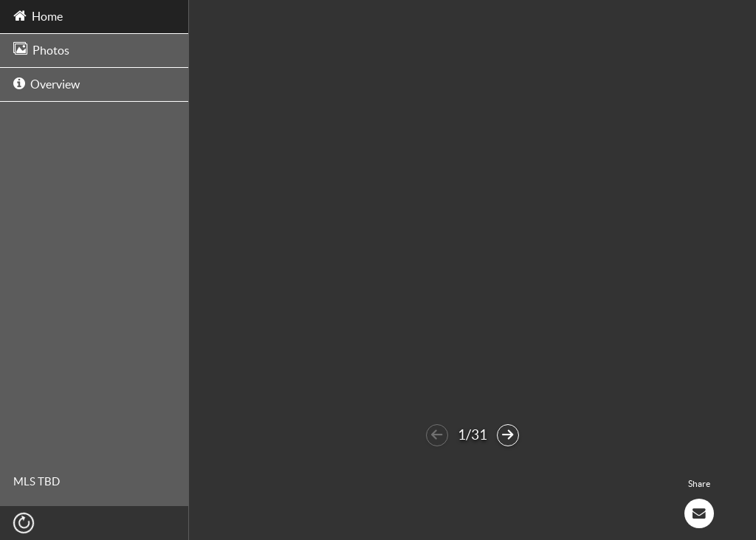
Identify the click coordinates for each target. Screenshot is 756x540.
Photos (41, 49)
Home (38, 15)
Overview (47, 83)
